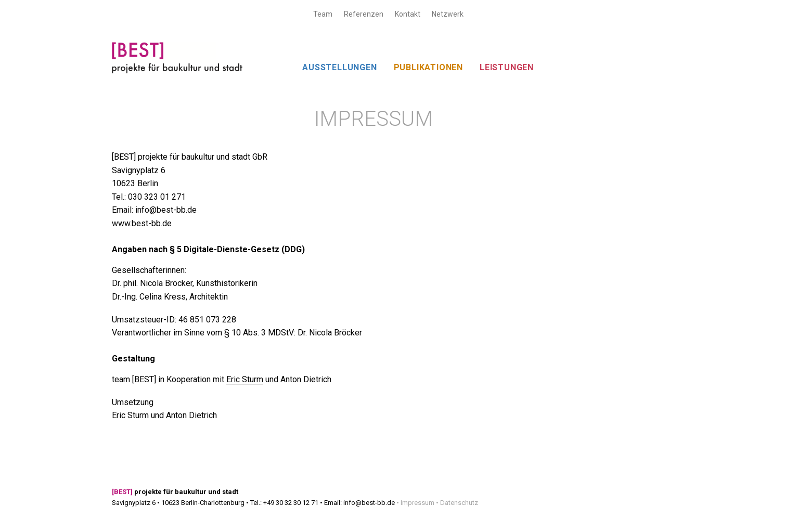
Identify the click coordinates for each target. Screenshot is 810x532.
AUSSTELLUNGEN (339, 67)
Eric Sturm (245, 379)
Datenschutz (459, 503)
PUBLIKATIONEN (428, 67)
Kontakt (408, 14)
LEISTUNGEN (507, 67)
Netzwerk (448, 14)
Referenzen (364, 14)
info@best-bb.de (369, 503)
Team (323, 14)
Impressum (417, 503)
